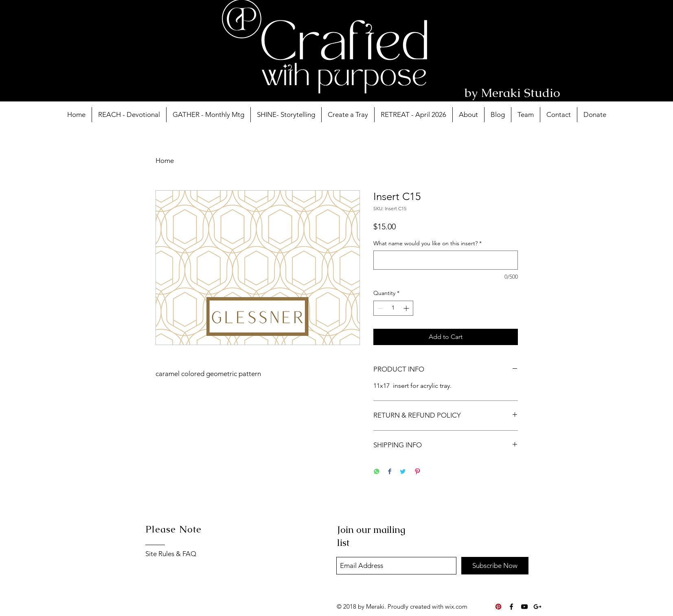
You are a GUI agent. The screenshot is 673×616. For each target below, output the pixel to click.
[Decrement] (380, 308)
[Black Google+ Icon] (537, 607)
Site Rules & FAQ (171, 554)
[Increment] (407, 308)
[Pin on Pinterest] (417, 472)
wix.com (456, 606)
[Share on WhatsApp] (377, 472)
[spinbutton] (393, 308)
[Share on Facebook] (390, 472)
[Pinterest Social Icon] (498, 607)
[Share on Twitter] (403, 472)
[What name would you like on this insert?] (446, 260)
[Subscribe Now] (495, 566)
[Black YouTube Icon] (524, 607)
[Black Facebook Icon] (511, 607)
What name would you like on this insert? (427, 243)
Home (165, 161)
